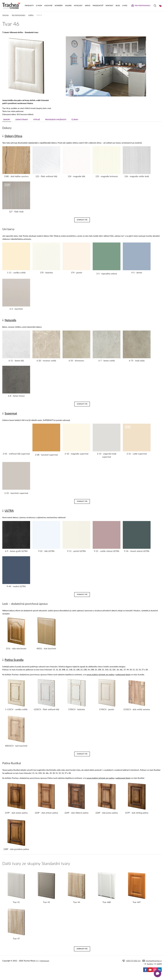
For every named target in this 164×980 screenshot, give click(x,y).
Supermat (11, 414)
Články (75, 120)
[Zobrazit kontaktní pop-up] (158, 974)
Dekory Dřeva (13, 136)
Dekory (7, 120)
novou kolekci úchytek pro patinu (100, 675)
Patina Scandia (14, 660)
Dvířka (31, 15)
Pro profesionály (19, 15)
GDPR (159, 964)
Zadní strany (22, 120)
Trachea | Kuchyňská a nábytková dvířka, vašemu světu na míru (11, 5)
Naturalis (10, 320)
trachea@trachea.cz (154, 961)
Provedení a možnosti (56, 120)
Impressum (45, 961)
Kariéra (150, 964)
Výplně (37, 120)
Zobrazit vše (82, 220)
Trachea (6, 15)
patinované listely (123, 675)
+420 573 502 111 (133, 961)
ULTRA (9, 511)
